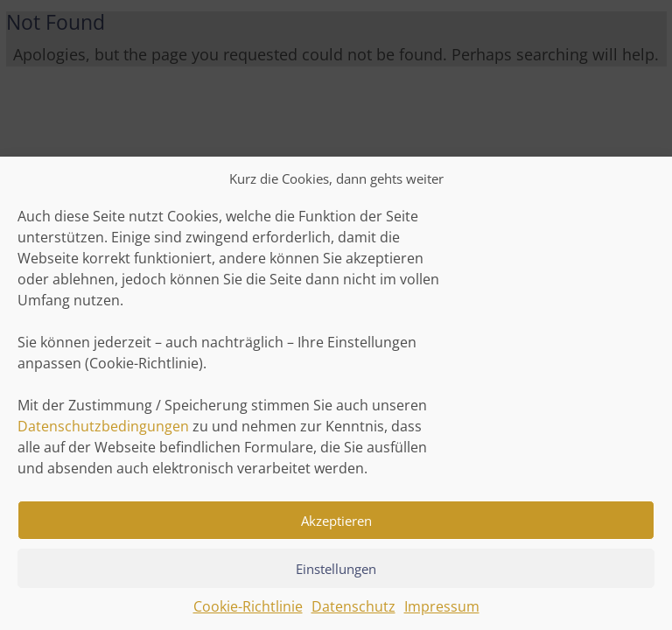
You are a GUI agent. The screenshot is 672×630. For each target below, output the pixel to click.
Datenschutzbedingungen (103, 432)
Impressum (442, 612)
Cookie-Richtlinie (248, 612)
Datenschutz (353, 612)
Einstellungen (336, 575)
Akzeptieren (336, 527)
